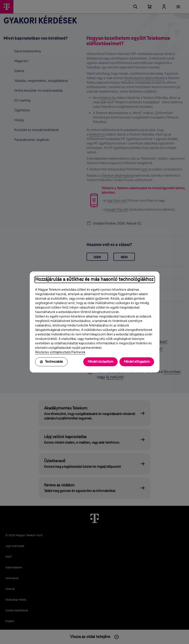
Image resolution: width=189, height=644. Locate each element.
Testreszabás (51, 362)
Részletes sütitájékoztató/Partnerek (60, 352)
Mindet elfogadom (137, 362)
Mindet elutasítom (100, 362)
